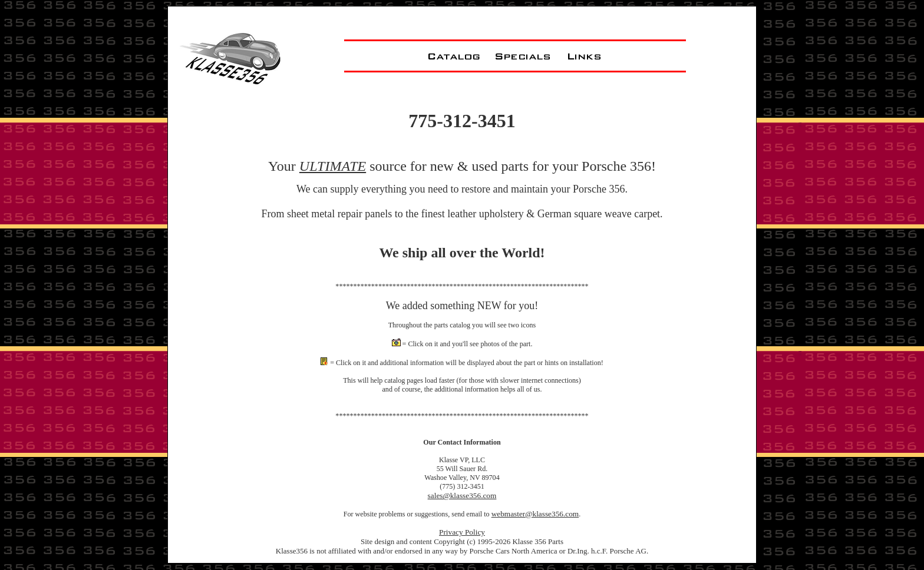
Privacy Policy (462, 532)
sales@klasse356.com (462, 496)
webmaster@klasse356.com (535, 514)
